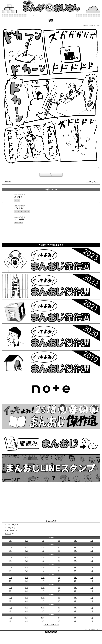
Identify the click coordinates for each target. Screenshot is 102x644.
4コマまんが (9, 525)
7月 (92, 548)
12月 (10, 548)
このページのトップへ (92, 629)
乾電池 (8, 182)
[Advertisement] (51, 234)
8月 (75, 548)
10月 (43, 548)
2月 (75, 541)
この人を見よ (91, 182)
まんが (7, 528)
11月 (27, 548)
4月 (43, 541)
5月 (27, 541)
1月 (92, 541)
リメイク (8, 534)
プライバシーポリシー (51, 625)
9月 (59, 548)
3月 (59, 541)
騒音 (51, 20)
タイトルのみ (10, 531)
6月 (10, 541)
